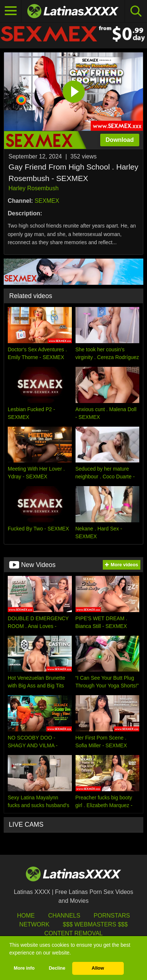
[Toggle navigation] (11, 11)
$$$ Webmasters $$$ (95, 924)
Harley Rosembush (34, 188)
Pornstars (112, 916)
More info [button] (24, 968)
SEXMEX (47, 201)
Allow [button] (98, 968)
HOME (26, 916)
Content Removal (73, 933)
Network (34, 924)
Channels (64, 916)
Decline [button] (57, 968)
